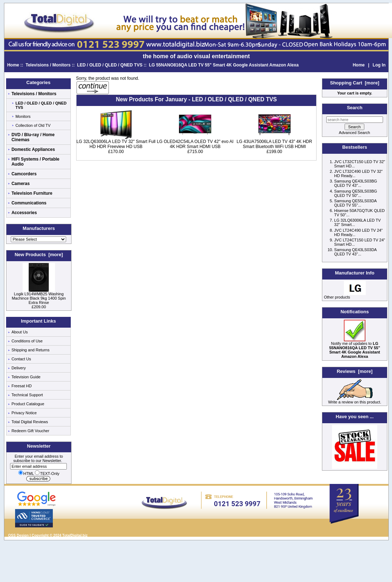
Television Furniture (32, 193)
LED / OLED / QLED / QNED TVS (110, 65)
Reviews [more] (355, 371)
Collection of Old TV (33, 125)
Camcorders (24, 174)
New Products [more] (39, 255)
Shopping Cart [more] (354, 83)
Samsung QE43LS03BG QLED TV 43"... (356, 183)
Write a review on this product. (355, 400)
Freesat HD (22, 386)
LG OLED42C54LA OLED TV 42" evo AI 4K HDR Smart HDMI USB (195, 144)
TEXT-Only (47, 474)
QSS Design (19, 535)
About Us (20, 332)
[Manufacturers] (38, 239)
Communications (29, 203)
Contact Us (21, 359)
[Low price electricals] (355, 467)
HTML (26, 474)
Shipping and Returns (31, 350)
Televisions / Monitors (48, 65)
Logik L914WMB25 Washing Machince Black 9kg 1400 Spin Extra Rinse (39, 296)
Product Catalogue (28, 404)
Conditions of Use (27, 341)
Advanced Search (354, 133)
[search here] (355, 120)
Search (354, 108)
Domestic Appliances (33, 149)
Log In (379, 65)
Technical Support (27, 395)
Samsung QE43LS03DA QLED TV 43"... (355, 252)
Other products (337, 297)
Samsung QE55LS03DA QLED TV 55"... (355, 203)
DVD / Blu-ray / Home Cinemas (33, 137)
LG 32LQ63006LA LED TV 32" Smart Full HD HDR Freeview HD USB (116, 144)
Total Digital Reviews (30, 422)
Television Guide (26, 377)
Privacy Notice (24, 413)
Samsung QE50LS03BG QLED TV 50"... (356, 193)
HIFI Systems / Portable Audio (35, 162)
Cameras (21, 184)
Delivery (19, 368)
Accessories (24, 213)
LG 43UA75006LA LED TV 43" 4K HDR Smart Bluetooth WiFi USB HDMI (274, 144)
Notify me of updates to (355, 348)
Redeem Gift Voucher (30, 431)
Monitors (23, 116)
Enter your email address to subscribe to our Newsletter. (38, 461)
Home (13, 65)
